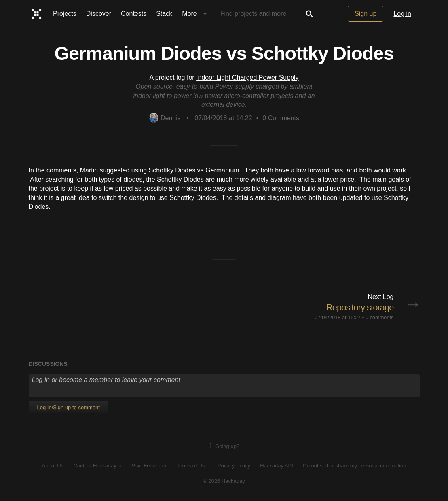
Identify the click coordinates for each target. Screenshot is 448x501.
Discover (99, 14)
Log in (402, 14)
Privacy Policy (234, 466)
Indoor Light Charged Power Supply (247, 77)
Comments (281, 118)
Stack (164, 14)
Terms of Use (192, 466)
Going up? (224, 446)
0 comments (380, 317)
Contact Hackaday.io (98, 466)
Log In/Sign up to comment (69, 407)
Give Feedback (149, 466)
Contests (134, 14)
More (197, 14)
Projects (65, 14)
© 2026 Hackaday (224, 481)
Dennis (165, 118)
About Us (53, 466)
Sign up (366, 14)
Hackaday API (277, 466)
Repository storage (360, 307)
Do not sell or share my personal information (354, 466)
